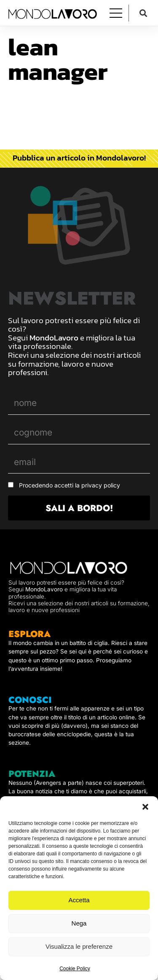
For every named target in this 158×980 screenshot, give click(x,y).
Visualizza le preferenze (79, 946)
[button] (145, 807)
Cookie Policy (75, 969)
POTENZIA (32, 774)
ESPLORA (29, 634)
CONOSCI (30, 700)
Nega (79, 923)
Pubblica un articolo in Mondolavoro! (79, 158)
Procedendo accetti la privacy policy (70, 485)
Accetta (79, 900)
